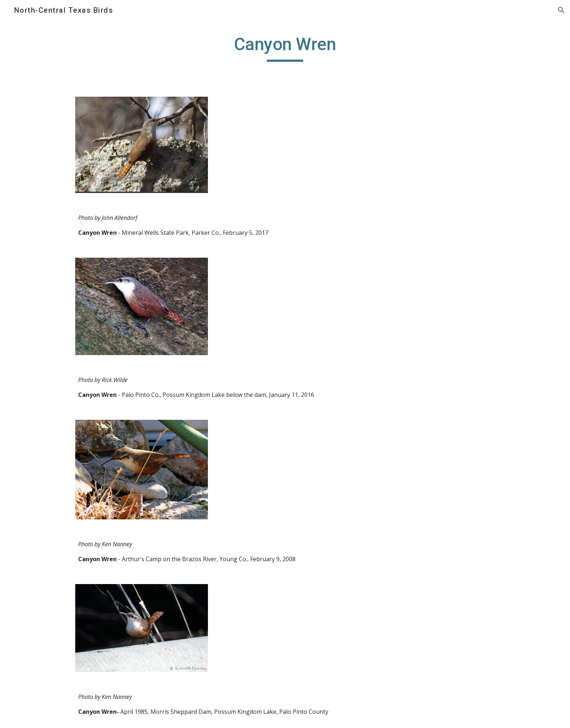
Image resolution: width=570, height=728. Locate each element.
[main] (285, 48)
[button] (561, 10)
